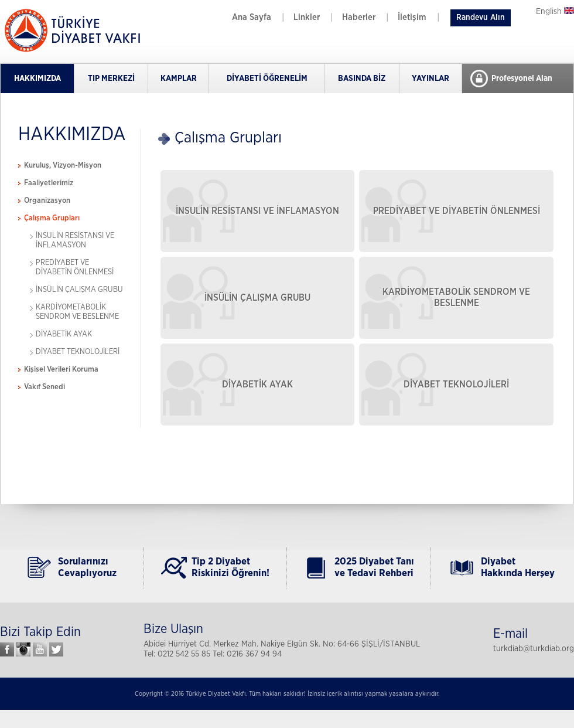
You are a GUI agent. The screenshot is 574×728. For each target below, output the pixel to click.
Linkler (307, 17)
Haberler (359, 17)
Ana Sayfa (252, 17)
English (555, 12)
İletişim (412, 17)
